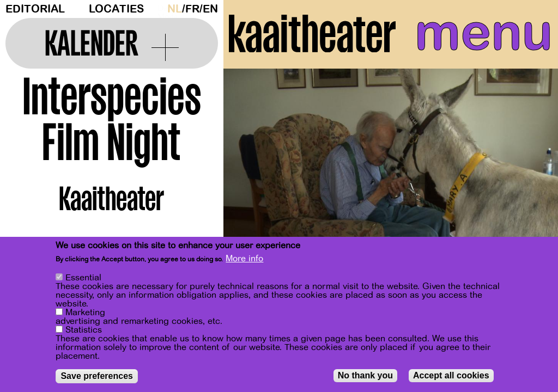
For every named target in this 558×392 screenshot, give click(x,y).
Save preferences (97, 376)
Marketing (85, 313)
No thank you (365, 375)
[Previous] (251, 177)
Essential (83, 278)
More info (244, 259)
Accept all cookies (451, 375)
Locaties (116, 9)
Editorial (35, 9)
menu (484, 33)
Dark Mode (160, 9)
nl (175, 9)
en (210, 9)
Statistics (84, 330)
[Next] (531, 177)
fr (192, 9)
